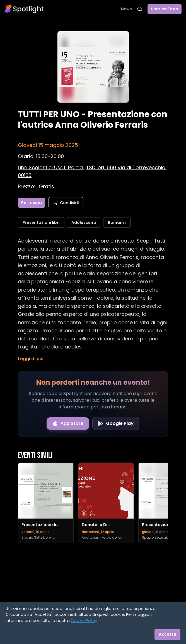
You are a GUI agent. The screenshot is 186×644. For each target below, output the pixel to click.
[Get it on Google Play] (116, 423)
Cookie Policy (84, 621)
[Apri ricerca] (140, 9)
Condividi (66, 203)
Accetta (167, 634)
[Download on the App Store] (68, 423)
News (126, 9)
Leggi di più (31, 359)
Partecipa (32, 203)
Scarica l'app (165, 9)
